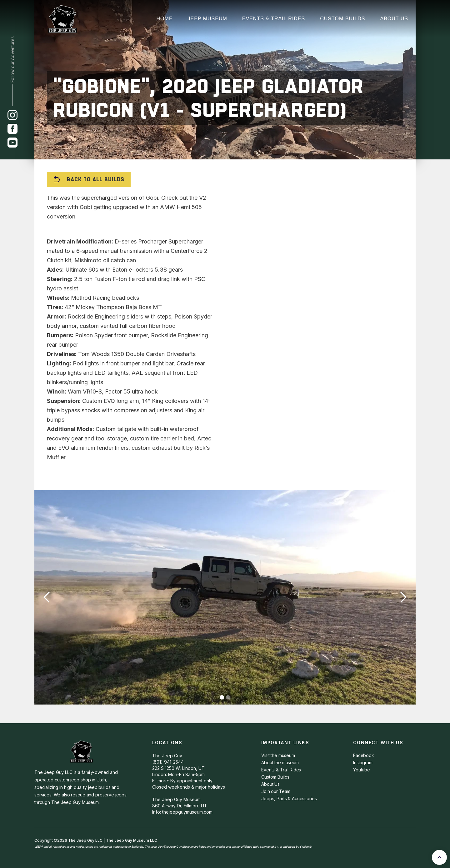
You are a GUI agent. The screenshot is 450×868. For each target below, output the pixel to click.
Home (165, 19)
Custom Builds (342, 19)
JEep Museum (207, 19)
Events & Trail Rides (274, 19)
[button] (47, 597)
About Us (394, 19)
